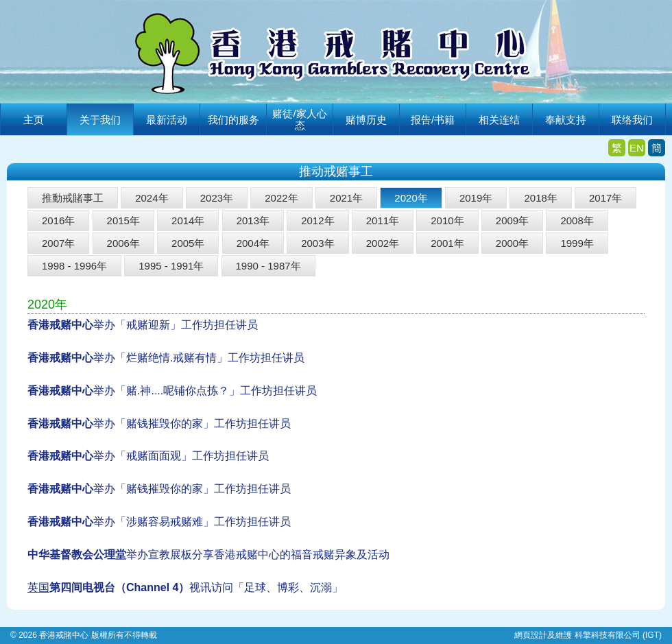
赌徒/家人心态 (299, 119)
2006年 (123, 243)
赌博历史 (366, 120)
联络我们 (632, 120)
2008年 (577, 220)
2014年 (188, 220)
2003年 (317, 243)
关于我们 (100, 120)
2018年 (540, 198)
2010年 (447, 220)
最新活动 (167, 120)
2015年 (123, 220)
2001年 (447, 243)
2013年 (253, 220)
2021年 (346, 198)
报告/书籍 (433, 120)
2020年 (411, 198)
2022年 (281, 198)
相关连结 (499, 120)
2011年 (383, 220)
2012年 (317, 220)
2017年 (605, 198)
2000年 (512, 243)
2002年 (383, 243)
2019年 (476, 198)
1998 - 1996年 (74, 266)
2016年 (58, 220)
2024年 (152, 198)
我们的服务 (233, 120)
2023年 (217, 198)
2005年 (188, 243)
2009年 (512, 220)
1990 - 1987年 (268, 266)
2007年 (58, 243)
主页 (34, 120)
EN (637, 148)
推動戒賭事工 (73, 198)
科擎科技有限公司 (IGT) (618, 635)
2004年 (253, 243)
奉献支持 (566, 120)
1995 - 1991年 (171, 266)
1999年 (577, 243)
